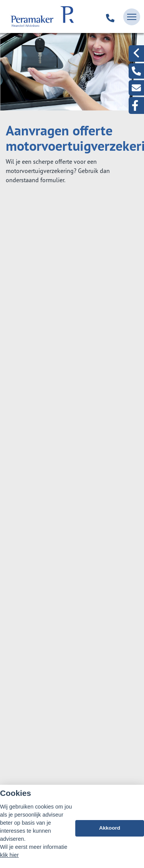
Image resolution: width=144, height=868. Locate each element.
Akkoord (110, 828)
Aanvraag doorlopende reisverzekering (69, 353)
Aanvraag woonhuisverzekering (59, 390)
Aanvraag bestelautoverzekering (60, 447)
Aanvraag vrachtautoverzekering (60, 466)
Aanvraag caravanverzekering (56, 503)
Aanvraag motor (39, 484)
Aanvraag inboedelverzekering (58, 372)
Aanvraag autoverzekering (52, 428)
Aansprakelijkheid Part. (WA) (55, 409)
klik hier (9, 855)
